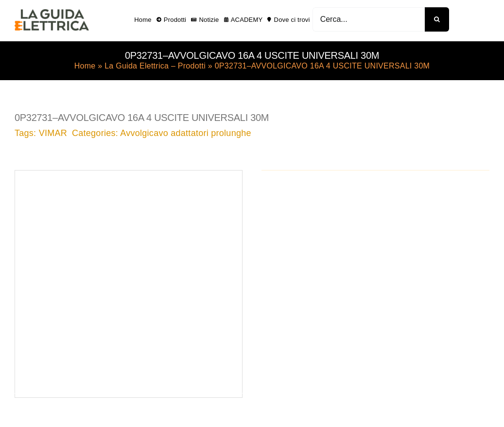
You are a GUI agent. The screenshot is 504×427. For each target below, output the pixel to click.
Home (85, 66)
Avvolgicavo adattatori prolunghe (185, 133)
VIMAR (53, 133)
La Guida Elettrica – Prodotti (155, 66)
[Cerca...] (369, 19)
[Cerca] (437, 19)
